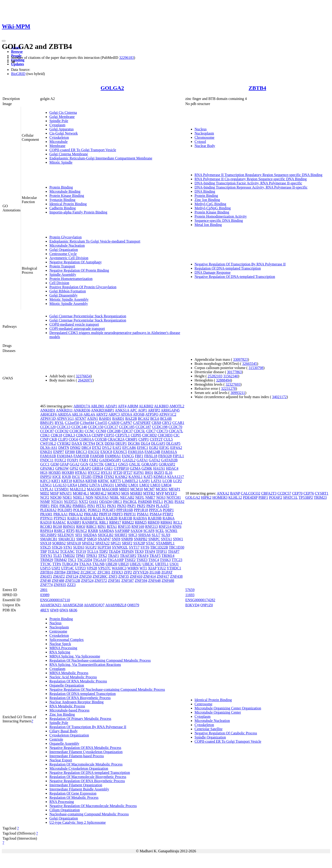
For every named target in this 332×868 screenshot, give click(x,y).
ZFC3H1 (104, 572)
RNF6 (177, 527)
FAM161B (48, 456)
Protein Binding (61, 187)
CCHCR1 (77, 431)
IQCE (57, 477)
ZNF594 (141, 581)
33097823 (240, 359)
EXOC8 (106, 452)
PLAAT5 (163, 506)
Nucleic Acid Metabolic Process (73, 677)
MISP (54, 493)
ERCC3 (81, 452)
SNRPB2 (141, 539)
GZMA (135, 468)
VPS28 (92, 568)
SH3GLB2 (106, 535)
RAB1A (73, 518)
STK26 (57, 547)
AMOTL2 (177, 406)
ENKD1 (46, 452)
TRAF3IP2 (128, 556)
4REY (45, 610)
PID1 (55, 506)
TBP (43, 551)
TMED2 (69, 556)
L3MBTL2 (130, 481)
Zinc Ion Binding (207, 200)
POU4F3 (109, 510)
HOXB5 (55, 473)
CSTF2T (156, 439)
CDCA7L (176, 431)
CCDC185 (127, 427)
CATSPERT (142, 423)
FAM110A (136, 452)
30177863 (234, 372)
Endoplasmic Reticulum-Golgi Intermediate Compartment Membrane (101, 158)
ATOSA (126, 414)
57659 (190, 590)
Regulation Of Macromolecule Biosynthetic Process (88, 777)
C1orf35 (101, 423)
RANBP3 (74, 522)
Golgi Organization (64, 250)
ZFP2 (128, 572)
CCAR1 (178, 423)
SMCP (81, 539)
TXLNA (85, 564)
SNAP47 (104, 539)
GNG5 (123, 464)
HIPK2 (206, 497)
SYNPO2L (120, 547)
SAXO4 (136, 531)
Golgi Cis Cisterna (63, 113)
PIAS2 (179, 502)
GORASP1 (150, 464)
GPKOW (62, 468)
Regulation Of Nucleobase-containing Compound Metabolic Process (100, 660)
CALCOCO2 (250, 493)
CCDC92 (62, 431)
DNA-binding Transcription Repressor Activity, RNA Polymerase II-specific (251, 187)
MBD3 (124, 489)
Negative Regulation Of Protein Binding (79, 270)
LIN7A (95, 485)
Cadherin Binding (62, 208)
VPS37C (104, 568)
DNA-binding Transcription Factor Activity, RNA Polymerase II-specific (248, 183)
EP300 (70, 452)
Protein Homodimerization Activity (221, 216)
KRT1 (56, 481)
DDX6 (110, 443)
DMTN (64, 448)
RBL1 (104, 522)
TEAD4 (115, 551)
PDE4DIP (250, 497)
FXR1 (84, 460)
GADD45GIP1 (110, 460)
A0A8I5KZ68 (73, 605)
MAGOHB (110, 489)
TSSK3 (165, 560)
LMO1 (133, 485)
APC (133, 410)
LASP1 (144, 481)
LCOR (167, 481)
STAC (151, 543)
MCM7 (149, 489)
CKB (53, 439)
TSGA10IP (115, 560)
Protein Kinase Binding (67, 196)
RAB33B (125, 518)
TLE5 (57, 556)
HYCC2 (94, 473)
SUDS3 (79, 547)
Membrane (57, 146)
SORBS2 (59, 543)
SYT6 (145, 547)
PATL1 (158, 502)
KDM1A (160, 477)
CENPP (97, 435)
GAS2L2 (129, 460)
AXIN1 (92, 419)
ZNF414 (149, 576)
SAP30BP (122, 531)
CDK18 (56, 435)
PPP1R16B (125, 510)
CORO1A (86, 439)
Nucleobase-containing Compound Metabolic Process (89, 814)
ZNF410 (136, 576)
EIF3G (164, 448)
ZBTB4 (257, 88)
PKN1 (112, 506)
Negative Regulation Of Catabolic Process (226, 733)
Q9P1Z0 (207, 605)
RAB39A (140, 518)
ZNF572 (101, 581)
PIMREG (79, 506)
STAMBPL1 (165, 543)
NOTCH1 (174, 497)
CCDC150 (96, 427)
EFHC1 (143, 448)
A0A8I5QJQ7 (94, 605)
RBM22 (128, 522)
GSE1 (108, 468)
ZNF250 (86, 576)
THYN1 (46, 556)
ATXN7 (81, 419)
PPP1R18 (141, 510)
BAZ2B (131, 419)
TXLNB (98, 564)
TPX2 (103, 556)
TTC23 (177, 560)
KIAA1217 (176, 477)
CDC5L (139, 431)
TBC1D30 (176, 547)
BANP (235, 493)
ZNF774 (46, 585)
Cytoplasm (57, 125)
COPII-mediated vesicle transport (74, 324)
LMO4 (166, 485)
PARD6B (145, 502)
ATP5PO (152, 414)
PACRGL (130, 502)
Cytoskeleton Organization (69, 735)
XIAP (152, 568)
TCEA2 (53, 551)
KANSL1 (135, 477)
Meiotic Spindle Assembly (69, 299)
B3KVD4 (192, 605)
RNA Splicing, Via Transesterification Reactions (85, 665)
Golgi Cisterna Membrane (69, 154)
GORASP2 (167, 464)
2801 (44, 590)
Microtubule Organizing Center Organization (228, 708)
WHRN (133, 568)
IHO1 (149, 473)
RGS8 (58, 527)
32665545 (250, 364)
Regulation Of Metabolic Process (74, 797)
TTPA (57, 564)
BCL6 (155, 419)
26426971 (85, 380)
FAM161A (169, 452)
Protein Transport (62, 266)
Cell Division (59, 283)
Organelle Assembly (64, 743)
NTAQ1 (57, 502)
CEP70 (297, 493)
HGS (44, 473)
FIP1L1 (178, 456)
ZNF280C (100, 576)
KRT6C (104, 481)
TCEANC (67, 551)
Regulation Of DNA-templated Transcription (228, 268)
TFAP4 (150, 551)
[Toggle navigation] (4, 41)
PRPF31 (130, 514)
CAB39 (114, 423)
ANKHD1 (48, 410)
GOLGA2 (112, 88)
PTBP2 (168, 514)
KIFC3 (45, 481)
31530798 (256, 368)
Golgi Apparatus (61, 129)
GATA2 (154, 460)
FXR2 (94, 460)
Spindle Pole (59, 121)
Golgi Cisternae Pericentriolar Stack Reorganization (88, 316)
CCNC (90, 431)
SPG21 (116, 543)
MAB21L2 (78, 489)
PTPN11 (46, 518)
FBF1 (139, 456)
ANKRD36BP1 (103, 410)
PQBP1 (168, 510)
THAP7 (174, 551)
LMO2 (144, 485)
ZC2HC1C (88, 572)
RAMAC (59, 522)
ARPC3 (114, 414)
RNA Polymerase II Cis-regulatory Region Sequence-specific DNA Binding (251, 179)
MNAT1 (66, 493)
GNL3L (135, 464)
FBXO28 (165, 456)
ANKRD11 (64, 410)
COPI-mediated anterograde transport (77, 329)
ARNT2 (102, 414)
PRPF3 (117, 514)
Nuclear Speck (60, 644)
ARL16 (77, 414)
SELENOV (66, 535)
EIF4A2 (176, 448)
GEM (55, 464)
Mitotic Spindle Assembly (69, 304)
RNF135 (124, 527)
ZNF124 (72, 576)
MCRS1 (162, 489)
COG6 (74, 439)
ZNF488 (58, 581)
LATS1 (156, 481)
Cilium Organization (65, 810)
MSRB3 (136, 493)
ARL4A (89, 414)
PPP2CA (155, 510)
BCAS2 (144, 419)
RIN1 (102, 527)
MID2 (45, 493)
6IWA (64, 610)
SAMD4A (106, 531)
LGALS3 (60, 485)
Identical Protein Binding (68, 204)
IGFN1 (139, 473)
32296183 (127, 58)
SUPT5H (104, 547)
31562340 (231, 376)
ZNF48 (45, 581)
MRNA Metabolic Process (69, 673)
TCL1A (93, 551)
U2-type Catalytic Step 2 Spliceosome (77, 822)
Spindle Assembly (63, 275)
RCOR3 (46, 527)
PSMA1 (143, 514)
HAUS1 (159, 468)
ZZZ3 (71, 585)
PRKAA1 (61, 514)
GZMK (147, 468)
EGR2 (154, 448)
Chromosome (205, 137)
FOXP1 (73, 460)
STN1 (68, 547)
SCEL (160, 531)
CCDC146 (79, 427)
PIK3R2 (65, 506)
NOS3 (161, 497)
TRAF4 (143, 556)
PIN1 (91, 506)
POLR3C (80, 510)
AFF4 (122, 406)
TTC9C (46, 564)
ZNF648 (154, 581)
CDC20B (114, 431)
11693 (190, 595)
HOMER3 (220, 497)
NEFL (140, 497)
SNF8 (116, 539)
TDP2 (104, 551)
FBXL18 (151, 456)
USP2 (56, 568)
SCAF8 (149, 531)
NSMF (45, 502)
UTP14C (68, 568)
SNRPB (127, 539)
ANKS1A (122, 410)
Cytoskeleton (59, 137)
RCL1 (178, 522)
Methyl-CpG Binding (210, 204)
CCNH (101, 431)
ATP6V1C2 (168, 414)
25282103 (215, 376)
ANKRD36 (82, 410)
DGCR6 (134, 443)
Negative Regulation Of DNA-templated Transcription (235, 277)
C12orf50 (72, 423)
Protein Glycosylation (65, 237)
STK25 (45, 547)
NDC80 (56, 497)
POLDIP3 (65, 510)
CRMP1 (131, 439)
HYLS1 (107, 473)
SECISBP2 (48, 535)
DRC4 (86, 448)
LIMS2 (83, 485)
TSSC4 (154, 560)
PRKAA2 (76, 514)
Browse (17, 52)
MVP (160, 493)
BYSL (59, 423)
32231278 (228, 389)
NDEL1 (79, 497)
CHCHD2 (149, 435)
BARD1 (118, 419)
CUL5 (168, 439)
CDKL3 (69, 435)
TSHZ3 (142, 560)
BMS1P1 (47, 423)
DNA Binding (205, 191)
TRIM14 (168, 556)
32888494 (223, 380)
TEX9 (139, 551)
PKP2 (141, 506)
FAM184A (65, 456)
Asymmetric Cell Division (69, 258)
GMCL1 (111, 464)
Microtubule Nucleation (67, 245)
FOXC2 (60, 460)
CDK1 (45, 435)
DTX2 (96, 448)
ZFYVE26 (141, 572)
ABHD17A (82, 406)
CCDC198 (160, 427)
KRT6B (91, 481)
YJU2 (162, 568)
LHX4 (72, 485)
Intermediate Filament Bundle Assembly (79, 789)
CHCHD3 (165, 435)
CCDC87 (47, 431)
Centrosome (58, 631)
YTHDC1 (174, 568)
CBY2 (167, 423)
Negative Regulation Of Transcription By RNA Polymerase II (240, 264)
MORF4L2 (98, 493)
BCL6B (166, 419)
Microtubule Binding (65, 191)
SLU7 (156, 535)
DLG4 (146, 443)
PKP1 (132, 506)
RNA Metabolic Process (67, 706)
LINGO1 (107, 485)
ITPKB (98, 477)
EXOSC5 (120, 452)
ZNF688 (168, 581)
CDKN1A (83, 435)
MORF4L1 (81, 493)
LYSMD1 (62, 489)
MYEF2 (171, 493)
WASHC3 (119, 568)
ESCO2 (94, 452)
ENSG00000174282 (200, 600)
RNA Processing (62, 802)
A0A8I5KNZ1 (51, 605)
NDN (90, 497)
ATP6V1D (48, 419)
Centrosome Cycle (63, 254)
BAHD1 (105, 419)
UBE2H (111, 564)
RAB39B (155, 518)
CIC (176, 435)
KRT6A (79, 481)
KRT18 (67, 481)
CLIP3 (63, 439)
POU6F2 (276, 497)
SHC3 (133, 535)
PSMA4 (156, 514)
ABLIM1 (98, 406)
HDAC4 (172, 468)
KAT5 (148, 477)
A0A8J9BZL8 (116, 605)
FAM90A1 (113, 456)
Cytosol (200, 142)
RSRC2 (60, 531)
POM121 (95, 510)
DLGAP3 (158, 443)
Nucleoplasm (204, 133)
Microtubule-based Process (69, 710)
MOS (125, 493)
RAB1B (86, 518)
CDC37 (127, 431)
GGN (84, 464)
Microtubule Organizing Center (218, 712)
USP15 (45, 568)
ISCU (76, 477)
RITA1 (112, 527)
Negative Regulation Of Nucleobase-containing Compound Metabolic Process (107, 689)
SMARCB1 (49, 539)
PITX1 (101, 506)
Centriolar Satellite (209, 729)
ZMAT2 (59, 576)
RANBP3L (90, 522)
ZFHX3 (117, 572)
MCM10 (137, 489)
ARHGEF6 (48, 414)
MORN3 (114, 493)
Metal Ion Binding (208, 225)
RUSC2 (81, 531)
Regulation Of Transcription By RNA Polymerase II (88, 727)
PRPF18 (105, 514)
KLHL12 (235, 497)
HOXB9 (68, 473)
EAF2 (117, 448)
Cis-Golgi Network (64, 133)
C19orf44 (87, 423)
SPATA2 (88, 543)
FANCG (128, 456)
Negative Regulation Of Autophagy (76, 262)
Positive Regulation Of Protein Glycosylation (83, 287)
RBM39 (154, 522)
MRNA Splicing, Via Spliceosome (75, 656)
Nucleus (201, 129)
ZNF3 (113, 576)
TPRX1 (92, 556)
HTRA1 (81, 473)
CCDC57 (284, 493)
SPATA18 (74, 543)
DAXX (77, 443)
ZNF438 (176, 576)
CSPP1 (144, 439)
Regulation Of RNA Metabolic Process (78, 681)
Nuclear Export (61, 760)
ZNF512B (73, 581)
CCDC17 (111, 427)
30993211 (238, 393)
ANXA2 (223, 493)
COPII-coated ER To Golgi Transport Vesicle (83, 150)
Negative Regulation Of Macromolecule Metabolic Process (93, 806)
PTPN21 (60, 518)
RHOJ (81, 527)
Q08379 (133, 605)
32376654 (83, 376)
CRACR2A (116, 439)
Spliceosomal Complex (67, 640)
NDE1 (67, 497)
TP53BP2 (306, 497)
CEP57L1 (123, 435)
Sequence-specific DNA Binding (219, 221)
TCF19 (81, 551)
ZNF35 (124, 576)
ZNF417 (163, 576)
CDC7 (151, 431)
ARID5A (64, 414)
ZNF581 (114, 581)
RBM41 (166, 522)
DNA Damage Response (213, 272)
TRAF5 (155, 556)
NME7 (150, 497)
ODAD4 (105, 502)
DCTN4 (89, 443)
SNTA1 (167, 539)
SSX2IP (139, 543)
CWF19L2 (48, 443)
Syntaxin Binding (62, 200)
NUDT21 (71, 502)
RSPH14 (47, 531)
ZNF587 (127, 581)
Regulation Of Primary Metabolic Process (80, 719)
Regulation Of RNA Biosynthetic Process (80, 698)
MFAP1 (175, 489)
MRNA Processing (63, 648)
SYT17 (134, 547)
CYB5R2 (64, 443)
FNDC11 (47, 460)
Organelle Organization (67, 685)
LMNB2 (121, 485)
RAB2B (112, 518)
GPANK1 (47, 468)
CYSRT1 (322, 493)
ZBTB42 (73, 572)
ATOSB (139, 414)
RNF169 (138, 527)
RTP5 (70, 531)
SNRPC (154, 539)
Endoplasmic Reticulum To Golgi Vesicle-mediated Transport (95, 241)
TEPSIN (127, 551)
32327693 (233, 384)
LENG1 (46, 485)
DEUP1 (121, 443)
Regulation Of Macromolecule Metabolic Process (86, 764)
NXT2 (83, 502)
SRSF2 (127, 543)
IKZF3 (159, 473)
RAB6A (169, 518)
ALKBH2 (146, 406)
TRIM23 (320, 497)
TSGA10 (100, 560)
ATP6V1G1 (65, 419)
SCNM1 (171, 531)
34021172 (279, 397)
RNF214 (165, 527)
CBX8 (156, 423)
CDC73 (162, 431)
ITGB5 (86, 477)
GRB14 (97, 468)
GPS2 (74, 468)
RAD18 (46, 522)
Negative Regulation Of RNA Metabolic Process (85, 748)
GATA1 (142, 460)
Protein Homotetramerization (71, 279)
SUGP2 (91, 547)
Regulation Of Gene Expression (73, 793)
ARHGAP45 (170, 410)
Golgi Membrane (62, 117)
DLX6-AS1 (49, 448)
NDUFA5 (101, 497)
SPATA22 (102, 543)
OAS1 (94, 502)
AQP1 (142, 410)
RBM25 (141, 522)
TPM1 (80, 556)
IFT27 (128, 473)
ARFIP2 (154, 410)
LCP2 (177, 481)
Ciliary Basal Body (64, 731)
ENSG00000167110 (55, 600)
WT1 (143, 568)
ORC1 (117, 502)
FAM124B (152, 452)
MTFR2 (149, 493)
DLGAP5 (173, 443)
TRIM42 (60, 560)
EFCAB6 (129, 448)
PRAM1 (46, 514)
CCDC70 (175, 427)
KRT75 (116, 481)
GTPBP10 (121, 468)
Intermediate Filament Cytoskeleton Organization (86, 752)
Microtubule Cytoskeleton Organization (79, 768)
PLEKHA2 (48, 510)
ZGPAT (167, 572)
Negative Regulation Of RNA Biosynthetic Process (87, 781)
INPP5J (46, 477)
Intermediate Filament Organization (76, 785)
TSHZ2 (130, 560)
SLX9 (166, 535)
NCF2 (45, 497)
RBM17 (115, 522)
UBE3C (148, 564)
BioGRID (18, 74)
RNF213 (151, 527)
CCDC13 (64, 427)
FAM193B (81, 456)
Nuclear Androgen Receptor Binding (76, 702)
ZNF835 (60, 585)
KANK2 (121, 477)
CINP (44, 439)
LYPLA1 (47, 489)
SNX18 (46, 543)
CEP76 (309, 493)
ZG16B (155, 572)
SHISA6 (144, 535)
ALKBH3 (161, 406)
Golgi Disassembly (63, 295)
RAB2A (99, 518)
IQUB (66, 477)
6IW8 (54, 610)
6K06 (73, 610)
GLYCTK (96, 464)
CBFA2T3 (269, 493)
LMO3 (155, 485)
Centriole (56, 739)
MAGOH (94, 489)
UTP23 (80, 568)
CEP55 (109, 435)
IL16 (169, 473)
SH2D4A (90, 535)
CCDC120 (48, 427)
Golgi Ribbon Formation (68, 291)
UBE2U (136, 564)
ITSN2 (109, 477)
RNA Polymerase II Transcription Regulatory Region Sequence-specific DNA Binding (259, 175)
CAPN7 (126, 423)
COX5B (101, 439)
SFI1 (79, 535)
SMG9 (92, 539)
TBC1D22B (159, 547)
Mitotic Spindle (61, 162)
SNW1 (178, 539)
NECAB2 (127, 497)
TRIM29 (47, 560)
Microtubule (58, 142)
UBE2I (123, 564)
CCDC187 (143, 427)
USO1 (174, 564)
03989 (45, 595)
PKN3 (122, 506)
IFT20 (118, 473)
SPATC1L (290, 497)
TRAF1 (114, 556)
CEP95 (136, 435)
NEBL (114, 497)
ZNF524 (87, 581)
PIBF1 (45, 506)
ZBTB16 (47, 572)
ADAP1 (111, 406)
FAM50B (97, 456)
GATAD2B (169, 460)
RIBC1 (91, 527)
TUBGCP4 (70, 564)
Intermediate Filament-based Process (77, 756)
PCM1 (169, 502)
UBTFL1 (162, 564)
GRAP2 (85, 468)
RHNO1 (69, 527)
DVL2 (107, 448)
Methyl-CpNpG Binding (213, 208)
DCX (100, 443)
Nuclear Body (205, 146)
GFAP (64, 464)
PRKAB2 (91, 514)
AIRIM (133, 406)
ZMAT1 (46, 576)
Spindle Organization (210, 737)
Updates (18, 64)
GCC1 (45, 464)
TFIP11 (161, 551)
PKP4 (151, 506)
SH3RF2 (121, 535)
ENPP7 (59, 452)
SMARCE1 (67, 539)
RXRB (93, 531)
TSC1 (72, 560)
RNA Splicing (60, 652)
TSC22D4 (85, 560)
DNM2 (75, 448)
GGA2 (75, 464)
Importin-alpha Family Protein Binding (78, 212)
